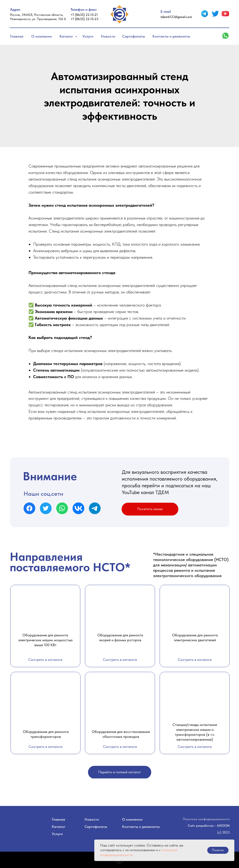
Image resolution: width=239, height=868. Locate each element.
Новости (108, 36)
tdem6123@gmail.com (176, 17)
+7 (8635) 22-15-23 (84, 19)
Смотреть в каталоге (45, 660)
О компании (42, 36)
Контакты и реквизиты (171, 36)
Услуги (88, 36)
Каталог (67, 36)
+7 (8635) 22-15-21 (84, 15)
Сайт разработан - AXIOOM (209, 826)
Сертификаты (134, 36)
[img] (205, 14)
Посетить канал (150, 509)
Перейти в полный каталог (120, 772)
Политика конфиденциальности (206, 819)
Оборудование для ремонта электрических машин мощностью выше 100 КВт (45, 640)
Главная (17, 36)
